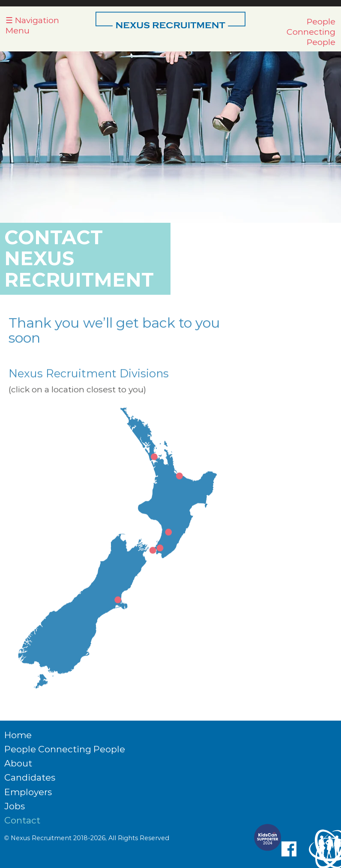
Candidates (30, 777)
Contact (22, 820)
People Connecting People (311, 32)
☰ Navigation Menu (32, 25)
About (18, 763)
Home (18, 735)
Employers (28, 792)
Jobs (15, 806)
